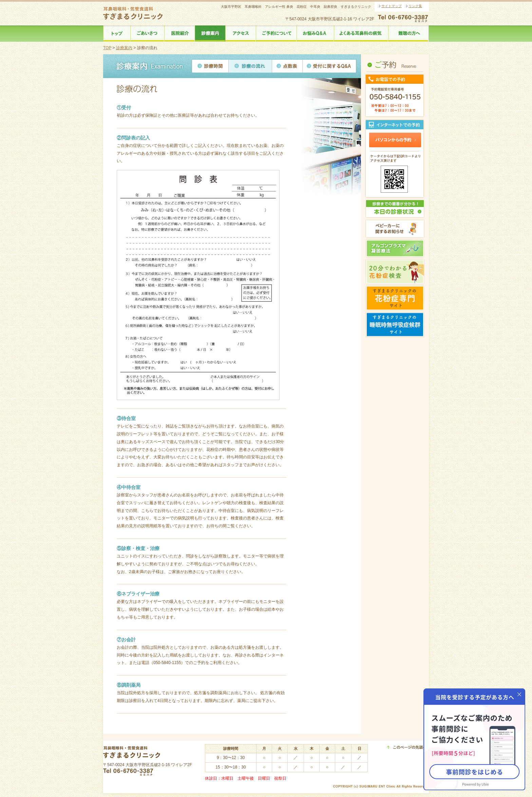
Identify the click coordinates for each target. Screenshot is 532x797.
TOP (107, 48)
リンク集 (415, 6)
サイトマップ (392, 6)
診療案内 (124, 48)
